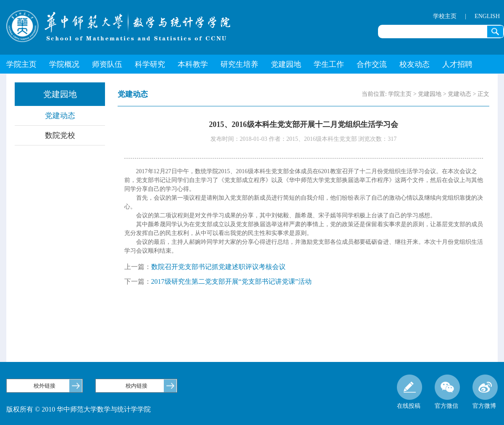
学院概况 (64, 64)
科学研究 (150, 64)
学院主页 (21, 64)
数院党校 (60, 135)
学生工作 (329, 64)
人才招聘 (457, 64)
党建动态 (60, 116)
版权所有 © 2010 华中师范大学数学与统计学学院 (79, 409)
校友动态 (415, 64)
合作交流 (372, 64)
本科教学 (193, 64)
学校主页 (445, 16)
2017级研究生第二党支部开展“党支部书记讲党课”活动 (231, 281)
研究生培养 (239, 64)
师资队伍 (107, 64)
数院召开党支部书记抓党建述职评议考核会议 (218, 267)
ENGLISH (487, 16)
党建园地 (286, 64)
